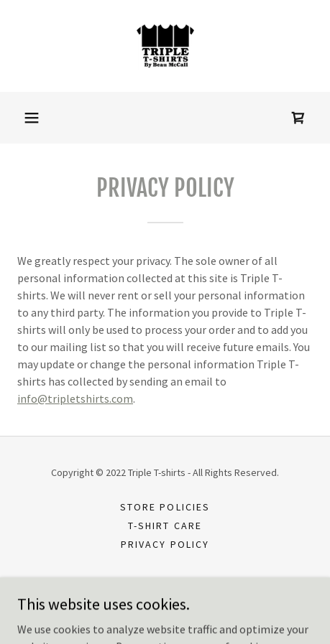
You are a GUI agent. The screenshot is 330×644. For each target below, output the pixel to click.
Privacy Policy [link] (165, 544)
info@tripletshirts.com (75, 398)
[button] (32, 118)
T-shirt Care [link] (165, 526)
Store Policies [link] (165, 507)
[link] (165, 46)
